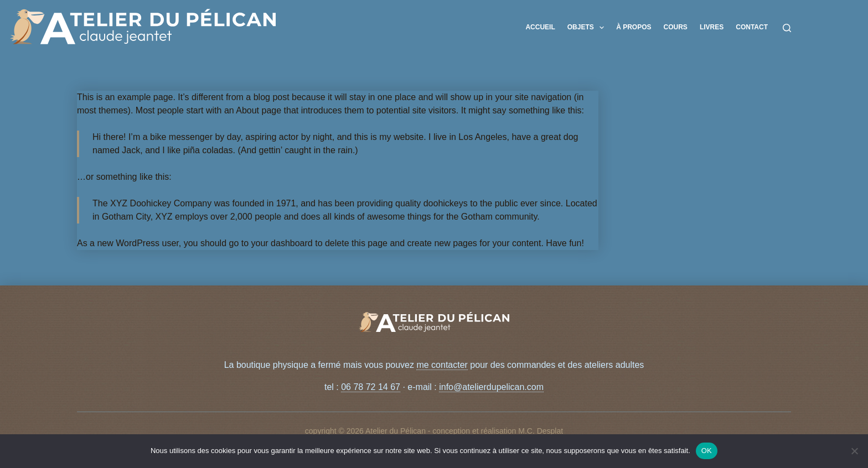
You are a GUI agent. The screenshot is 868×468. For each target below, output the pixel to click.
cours (676, 27)
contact (752, 27)
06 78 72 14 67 (371, 387)
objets (588, 28)
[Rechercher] (787, 28)
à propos (634, 27)
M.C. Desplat (541, 431)
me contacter (442, 365)
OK (707, 451)
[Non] (854, 451)
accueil (540, 27)
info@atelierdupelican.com (491, 387)
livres (712, 27)
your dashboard (282, 243)
